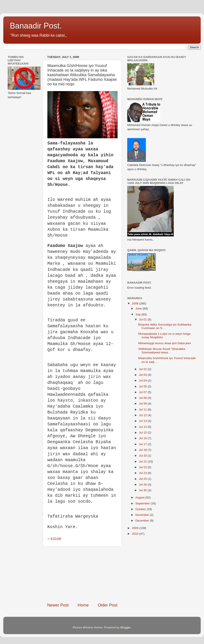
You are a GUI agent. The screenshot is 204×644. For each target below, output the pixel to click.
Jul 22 (143, 467)
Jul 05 (143, 386)
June (139, 309)
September (143, 503)
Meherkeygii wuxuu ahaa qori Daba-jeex (165, 343)
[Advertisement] (82, 574)
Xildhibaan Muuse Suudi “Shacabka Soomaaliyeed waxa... (162, 351)
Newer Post (58, 605)
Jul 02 (143, 369)
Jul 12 (143, 415)
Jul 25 (143, 479)
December (143, 521)
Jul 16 (143, 438)
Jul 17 (143, 444)
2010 (136, 534)
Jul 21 (143, 461)
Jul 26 (143, 485)
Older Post (108, 605)
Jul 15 (143, 433)
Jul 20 (143, 456)
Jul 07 (143, 392)
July (138, 314)
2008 (136, 303)
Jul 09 (143, 404)
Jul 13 (143, 421)
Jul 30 (143, 490)
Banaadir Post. (36, 26)
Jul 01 (143, 319)
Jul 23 (143, 473)
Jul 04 (143, 380)
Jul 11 (143, 409)
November (143, 515)
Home (83, 605)
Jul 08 (143, 398)
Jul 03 (143, 375)
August (140, 497)
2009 (136, 528)
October (141, 509)
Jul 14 (143, 427)
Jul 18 (143, 450)
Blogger (125, 627)
